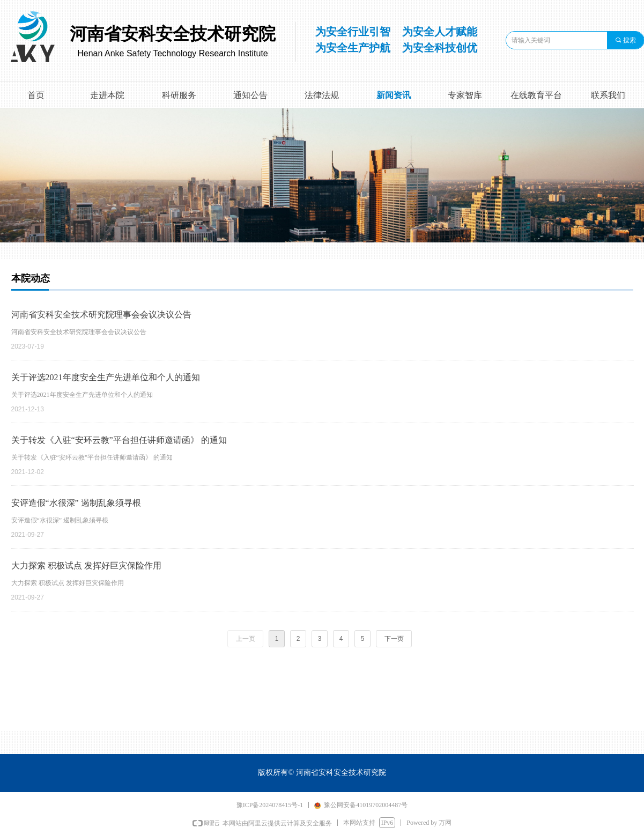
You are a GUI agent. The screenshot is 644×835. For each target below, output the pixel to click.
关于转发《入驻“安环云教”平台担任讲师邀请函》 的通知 (119, 440)
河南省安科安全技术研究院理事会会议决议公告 (101, 315)
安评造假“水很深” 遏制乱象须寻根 (76, 503)
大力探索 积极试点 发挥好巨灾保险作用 (86, 566)
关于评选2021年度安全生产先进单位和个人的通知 (106, 377)
